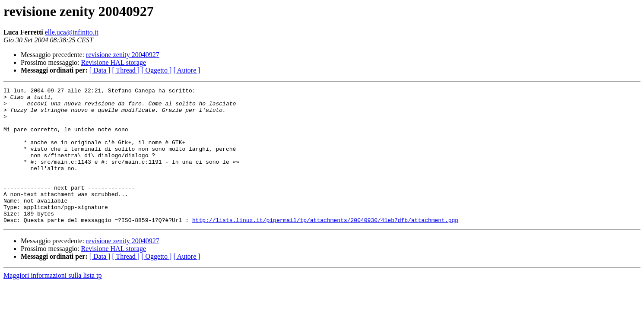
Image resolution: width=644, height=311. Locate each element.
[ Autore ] (187, 70)
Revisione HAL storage (114, 62)
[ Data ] (100, 70)
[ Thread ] (126, 70)
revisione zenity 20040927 (123, 55)
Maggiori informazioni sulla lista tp (53, 303)
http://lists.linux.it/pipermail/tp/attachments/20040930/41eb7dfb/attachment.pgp (325, 247)
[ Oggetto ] (156, 70)
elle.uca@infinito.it (72, 32)
